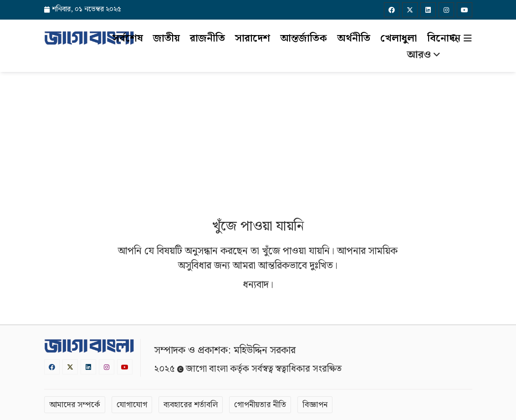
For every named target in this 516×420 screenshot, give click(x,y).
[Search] (455, 40)
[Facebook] (392, 10)
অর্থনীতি (354, 38)
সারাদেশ (253, 38)
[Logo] (89, 38)
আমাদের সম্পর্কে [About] (75, 405)
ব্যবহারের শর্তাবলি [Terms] (191, 405)
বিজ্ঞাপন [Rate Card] (315, 405)
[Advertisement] (258, 140)
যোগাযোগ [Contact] (132, 405)
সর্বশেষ (128, 38)
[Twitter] (410, 10)
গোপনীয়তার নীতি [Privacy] (260, 405)
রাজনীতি (207, 38)
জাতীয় (166, 38)
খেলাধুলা (399, 38)
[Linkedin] (428, 10)
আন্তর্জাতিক (304, 38)
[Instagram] (446, 10)
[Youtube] (465, 10)
